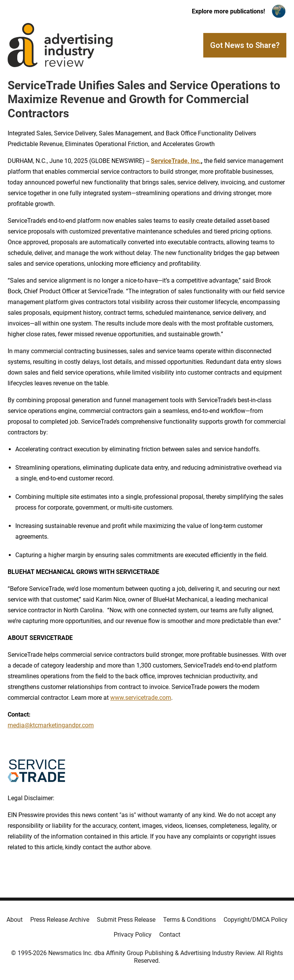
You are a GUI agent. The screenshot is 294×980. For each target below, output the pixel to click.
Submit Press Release (126, 920)
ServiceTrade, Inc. (176, 161)
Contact (170, 935)
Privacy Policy (133, 935)
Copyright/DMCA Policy (256, 920)
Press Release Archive (60, 920)
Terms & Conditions (189, 920)
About (15, 920)
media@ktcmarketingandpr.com (51, 725)
